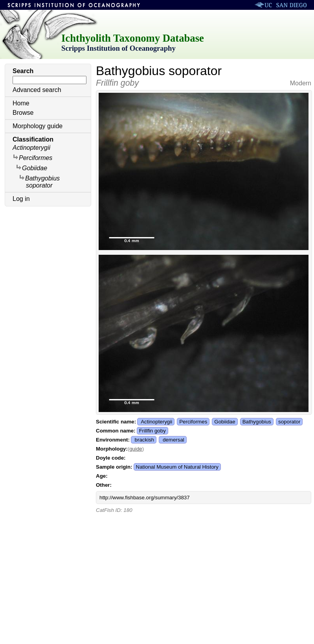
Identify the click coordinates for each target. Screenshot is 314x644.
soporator (289, 422)
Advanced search (37, 90)
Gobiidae (31, 168)
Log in (21, 199)
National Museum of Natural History (177, 467)
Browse (23, 113)
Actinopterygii (31, 148)
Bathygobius (257, 422)
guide (136, 449)
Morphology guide (38, 126)
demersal (174, 440)
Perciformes (32, 157)
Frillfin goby (152, 431)
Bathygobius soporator (39, 181)
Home (21, 103)
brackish (145, 440)
